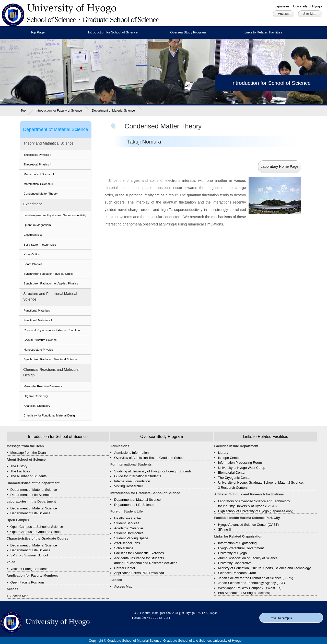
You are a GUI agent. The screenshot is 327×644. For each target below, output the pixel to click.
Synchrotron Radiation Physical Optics (49, 274)
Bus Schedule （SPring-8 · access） (245, 593)
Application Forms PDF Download (139, 573)
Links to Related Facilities (263, 32)
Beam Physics (33, 264)
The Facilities (20, 471)
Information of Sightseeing (237, 543)
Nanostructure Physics (38, 350)
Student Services (127, 523)
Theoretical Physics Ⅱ (37, 155)
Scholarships (124, 548)
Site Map (310, 14)
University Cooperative (235, 563)
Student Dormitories (129, 533)
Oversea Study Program (188, 32)
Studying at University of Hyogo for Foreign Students (153, 471)
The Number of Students (29, 476)
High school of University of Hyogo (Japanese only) (256, 511)
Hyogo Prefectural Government (241, 548)
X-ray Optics (32, 254)
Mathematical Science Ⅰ (39, 174)
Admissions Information (131, 453)
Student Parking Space (131, 538)
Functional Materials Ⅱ (38, 320)
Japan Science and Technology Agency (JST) (251, 583)
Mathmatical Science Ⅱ (38, 184)
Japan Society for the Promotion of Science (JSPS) (255, 578)
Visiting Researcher (129, 486)
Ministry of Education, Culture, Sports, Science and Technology (264, 568)
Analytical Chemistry (37, 406)
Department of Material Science (113, 111)
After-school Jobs (127, 543)
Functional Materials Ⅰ (38, 311)
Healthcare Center (128, 518)
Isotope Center (229, 458)
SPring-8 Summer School (29, 555)
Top (23, 111)
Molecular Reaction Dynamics (43, 386)
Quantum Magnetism (37, 225)
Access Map (20, 596)
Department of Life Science (31, 495)
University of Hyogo (307, 6)
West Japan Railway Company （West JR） (250, 588)
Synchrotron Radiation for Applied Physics (51, 283)
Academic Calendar (129, 528)
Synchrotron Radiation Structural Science (50, 359)
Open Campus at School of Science (37, 527)
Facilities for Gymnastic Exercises (139, 553)
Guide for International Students (138, 476)
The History (19, 466)
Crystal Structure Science (40, 340)
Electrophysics (33, 235)
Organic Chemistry (36, 396)
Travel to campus (281, 618)
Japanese (282, 6)
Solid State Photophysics (40, 245)
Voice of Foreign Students (30, 569)
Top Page (38, 32)
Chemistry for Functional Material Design (50, 415)
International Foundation (132, 481)
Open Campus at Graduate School (36, 532)
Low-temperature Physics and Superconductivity (55, 215)
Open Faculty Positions (28, 582)
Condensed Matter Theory (41, 194)
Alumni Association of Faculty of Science (248, 558)
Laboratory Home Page (279, 166)
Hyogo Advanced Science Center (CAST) (248, 525)
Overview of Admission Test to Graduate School (149, 458)
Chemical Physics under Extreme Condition (52, 330)
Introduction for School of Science (113, 32)
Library (223, 453)
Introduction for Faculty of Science (59, 111)
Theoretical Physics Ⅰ (37, 164)
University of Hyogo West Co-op (242, 468)
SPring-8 (224, 529)
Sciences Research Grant (237, 573)
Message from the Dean (28, 453)
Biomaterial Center (232, 473)
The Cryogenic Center (234, 478)
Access (283, 14)
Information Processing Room (240, 463)
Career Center (125, 568)
